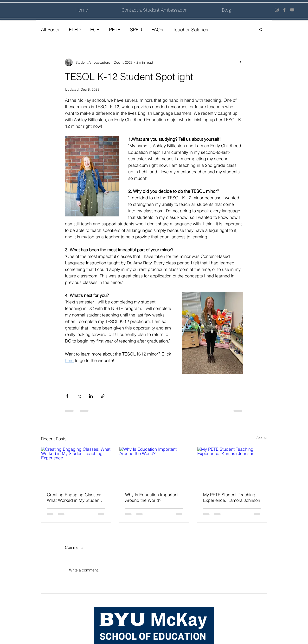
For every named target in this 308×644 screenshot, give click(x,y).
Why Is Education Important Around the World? (152, 497)
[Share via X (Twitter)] (79, 396)
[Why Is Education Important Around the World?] (154, 467)
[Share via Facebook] (67, 396)
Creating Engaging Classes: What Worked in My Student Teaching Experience (74, 497)
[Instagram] (277, 10)
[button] (261, 29)
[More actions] (240, 62)
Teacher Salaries (190, 30)
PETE (115, 30)
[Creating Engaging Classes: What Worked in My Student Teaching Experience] (76, 467)
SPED (136, 30)
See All (262, 438)
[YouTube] (292, 10)
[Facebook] (284, 10)
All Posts (50, 30)
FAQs (157, 30)
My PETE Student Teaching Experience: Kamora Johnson (232, 497)
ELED (75, 30)
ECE (95, 30)
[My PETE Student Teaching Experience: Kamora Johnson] (232, 467)
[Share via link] (103, 396)
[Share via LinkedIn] (91, 396)
